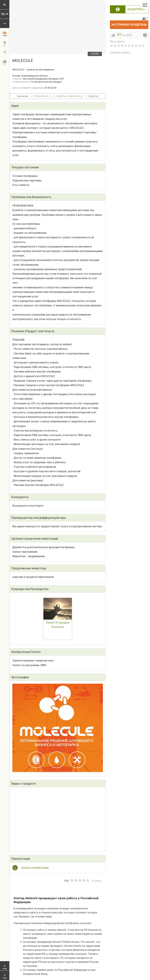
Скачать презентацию (35, 867)
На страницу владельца (130, 23)
